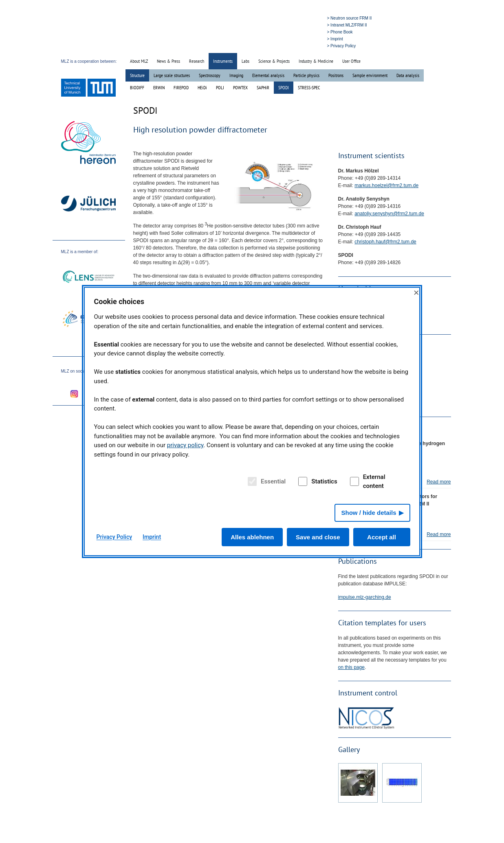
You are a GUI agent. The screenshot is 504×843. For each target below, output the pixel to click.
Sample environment (370, 75)
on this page (351, 667)
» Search (286, 45)
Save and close (318, 537)
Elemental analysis (268, 75)
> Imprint (335, 39)
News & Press (168, 61)
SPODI (284, 87)
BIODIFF (137, 87)
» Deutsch (307, 45)
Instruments (223, 61)
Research (197, 61)
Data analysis (408, 75)
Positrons (336, 75)
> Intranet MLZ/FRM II (347, 25)
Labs (245, 61)
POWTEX (240, 87)
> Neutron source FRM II (350, 18)
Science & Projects (274, 61)
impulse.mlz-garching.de (365, 597)
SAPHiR (263, 87)
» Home (266, 45)
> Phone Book (340, 32)
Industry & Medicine (316, 61)
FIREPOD (181, 87)
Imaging (236, 75)
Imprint (152, 537)
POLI (220, 87)
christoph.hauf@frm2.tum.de (385, 242)
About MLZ (139, 61)
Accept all (382, 537)
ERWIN (159, 87)
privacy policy (185, 445)
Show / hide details (369, 513)
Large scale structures (172, 75)
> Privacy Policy (342, 46)
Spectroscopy (210, 75)
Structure (137, 75)
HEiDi (202, 87)
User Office (351, 61)
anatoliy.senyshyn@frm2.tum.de (389, 214)
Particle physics (306, 75)
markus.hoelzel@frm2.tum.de (386, 185)
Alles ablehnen (252, 537)
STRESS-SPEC (309, 87)
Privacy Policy (114, 537)
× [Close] (416, 292)
